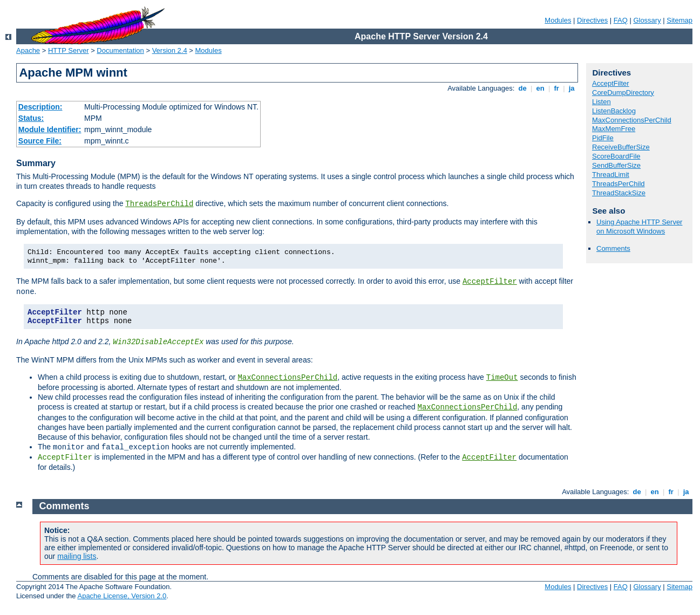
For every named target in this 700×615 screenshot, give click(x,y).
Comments (613, 248)
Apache (28, 50)
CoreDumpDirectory (623, 93)
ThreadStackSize (619, 193)
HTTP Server (69, 50)
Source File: (40, 141)
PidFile (603, 138)
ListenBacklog (614, 111)
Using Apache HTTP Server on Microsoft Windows (639, 227)
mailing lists (77, 556)
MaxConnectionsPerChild (287, 378)
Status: (31, 118)
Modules (558, 20)
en (540, 88)
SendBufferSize (616, 165)
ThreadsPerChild (159, 204)
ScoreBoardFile (616, 156)
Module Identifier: (50, 129)
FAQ (621, 20)
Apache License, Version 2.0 (122, 596)
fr (557, 88)
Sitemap (679, 20)
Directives (592, 20)
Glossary (647, 20)
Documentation (120, 50)
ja (572, 88)
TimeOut (502, 378)
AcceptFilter (490, 282)
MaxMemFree (614, 129)
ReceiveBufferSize (621, 147)
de (522, 88)
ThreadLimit (611, 175)
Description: (40, 107)
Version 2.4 (170, 50)
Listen (602, 102)
